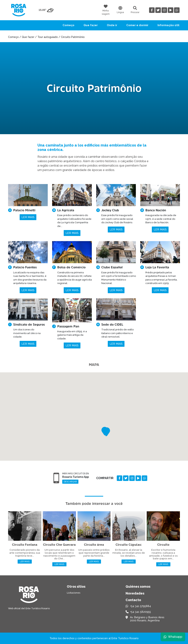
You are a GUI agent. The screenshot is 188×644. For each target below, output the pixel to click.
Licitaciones (74, 593)
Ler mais (28, 217)
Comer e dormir (137, 25)
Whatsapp (173, 637)
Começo (68, 25)
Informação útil (168, 25)
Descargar (70, 482)
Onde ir (112, 25)
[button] (106, 432)
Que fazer (91, 25)
